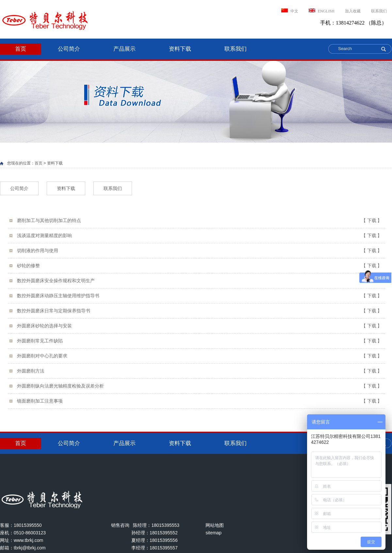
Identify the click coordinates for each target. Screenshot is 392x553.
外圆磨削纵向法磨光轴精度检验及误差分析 (199, 386)
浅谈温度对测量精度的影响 (199, 236)
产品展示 (124, 49)
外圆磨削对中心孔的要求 (199, 356)
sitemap (213, 533)
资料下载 (180, 49)
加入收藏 (353, 11)
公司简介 (69, 49)
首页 (21, 49)
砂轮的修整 (199, 266)
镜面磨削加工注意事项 (199, 401)
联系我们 (379, 11)
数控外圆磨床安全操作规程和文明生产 (199, 281)
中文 (290, 11)
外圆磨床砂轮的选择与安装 (199, 326)
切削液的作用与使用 (199, 251)
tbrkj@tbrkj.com (30, 548)
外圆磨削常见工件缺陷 (199, 341)
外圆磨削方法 (199, 371)
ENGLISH (322, 11)
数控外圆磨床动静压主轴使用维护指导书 (199, 296)
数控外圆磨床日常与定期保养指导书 (199, 311)
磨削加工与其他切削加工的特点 (199, 221)
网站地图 (215, 525)
